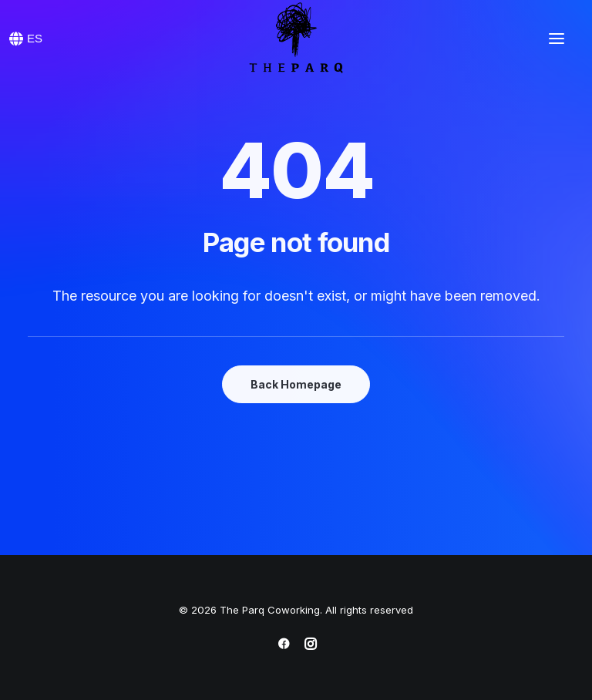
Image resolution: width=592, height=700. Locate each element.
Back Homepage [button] (296, 384)
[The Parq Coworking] (296, 39)
